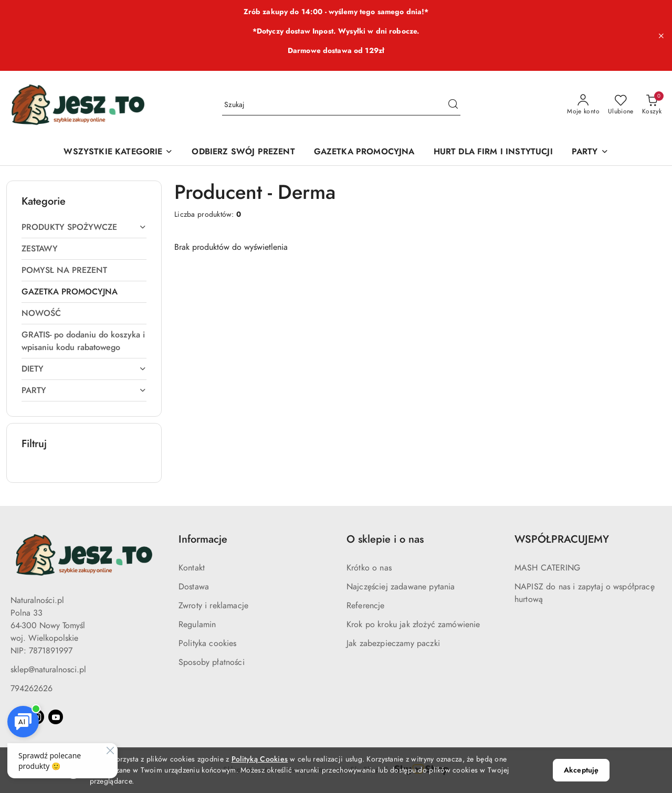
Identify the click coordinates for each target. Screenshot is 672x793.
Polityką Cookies (260, 759)
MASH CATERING (547, 568)
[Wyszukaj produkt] (341, 105)
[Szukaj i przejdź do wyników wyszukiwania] (453, 105)
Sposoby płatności (212, 662)
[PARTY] (590, 152)
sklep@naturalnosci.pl (48, 670)
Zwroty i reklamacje (213, 606)
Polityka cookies (208, 643)
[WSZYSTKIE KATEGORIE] (118, 152)
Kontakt (192, 568)
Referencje (366, 606)
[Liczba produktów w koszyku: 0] (652, 105)
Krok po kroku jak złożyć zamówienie (413, 625)
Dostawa (194, 587)
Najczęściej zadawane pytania (401, 587)
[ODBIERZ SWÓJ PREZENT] (243, 152)
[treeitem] (84, 227)
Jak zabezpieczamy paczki (393, 643)
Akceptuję (581, 770)
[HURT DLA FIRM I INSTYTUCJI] (493, 152)
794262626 (31, 689)
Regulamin (197, 625)
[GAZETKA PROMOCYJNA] (364, 152)
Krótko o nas (369, 568)
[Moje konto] (583, 105)
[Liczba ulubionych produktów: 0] (621, 105)
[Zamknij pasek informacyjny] (661, 36)
